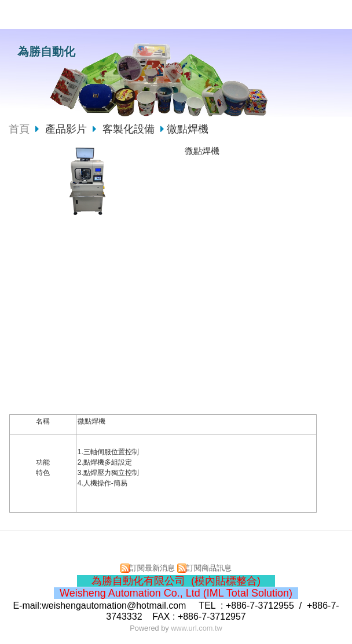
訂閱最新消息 (152, 568)
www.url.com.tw (197, 628)
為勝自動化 (46, 51)
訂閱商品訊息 (209, 568)
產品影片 (67, 129)
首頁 (19, 129)
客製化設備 (129, 129)
